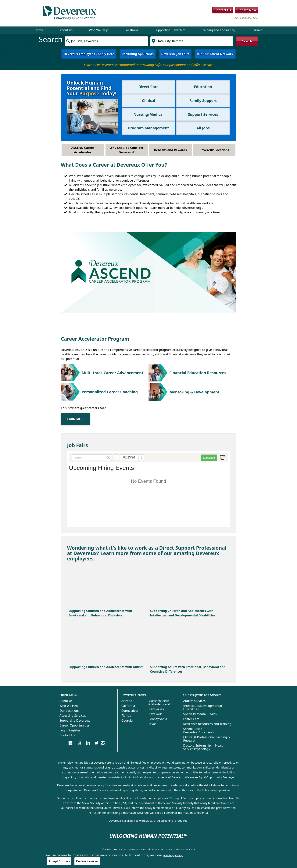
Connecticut (130, 711)
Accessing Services (73, 716)
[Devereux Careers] (70, 743)
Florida (126, 716)
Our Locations (69, 711)
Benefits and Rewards (170, 150)
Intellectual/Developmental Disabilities (202, 707)
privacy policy (173, 855)
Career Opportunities (75, 725)
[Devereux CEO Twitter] (97, 743)
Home (39, 30)
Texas (152, 724)
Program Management (148, 128)
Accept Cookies (59, 861)
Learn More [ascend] (75, 419)
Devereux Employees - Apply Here (89, 54)
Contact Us (223, 10)
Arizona (127, 701)
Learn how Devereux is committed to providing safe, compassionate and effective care (148, 65)
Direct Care (148, 87)
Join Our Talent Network (215, 54)
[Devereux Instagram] (103, 743)
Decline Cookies (87, 861)
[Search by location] (192, 41)
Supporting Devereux (170, 30)
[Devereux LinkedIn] (88, 743)
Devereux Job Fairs (175, 54)
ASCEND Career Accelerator (83, 150)
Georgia (127, 720)
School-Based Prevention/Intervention (200, 730)
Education (203, 87)
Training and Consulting (218, 30)
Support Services (203, 114)
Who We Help (99, 30)
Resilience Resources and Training (207, 724)
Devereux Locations (214, 150)
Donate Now (247, 10)
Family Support (203, 101)
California (128, 706)
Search (247, 41)
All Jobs (203, 128)
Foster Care (191, 719)
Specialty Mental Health (200, 714)
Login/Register (70, 730)
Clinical (148, 101)
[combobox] (106, 41)
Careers (257, 30)
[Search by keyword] (106, 41)
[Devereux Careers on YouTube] (80, 743)
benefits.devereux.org (186, 208)
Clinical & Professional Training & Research (207, 739)
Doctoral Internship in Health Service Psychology (204, 747)
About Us (66, 30)
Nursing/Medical (148, 114)
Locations (131, 30)
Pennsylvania (158, 719)
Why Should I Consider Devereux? (127, 150)
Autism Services (194, 701)
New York (155, 714)
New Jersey (156, 709)
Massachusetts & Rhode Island (159, 702)
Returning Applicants (138, 54)
